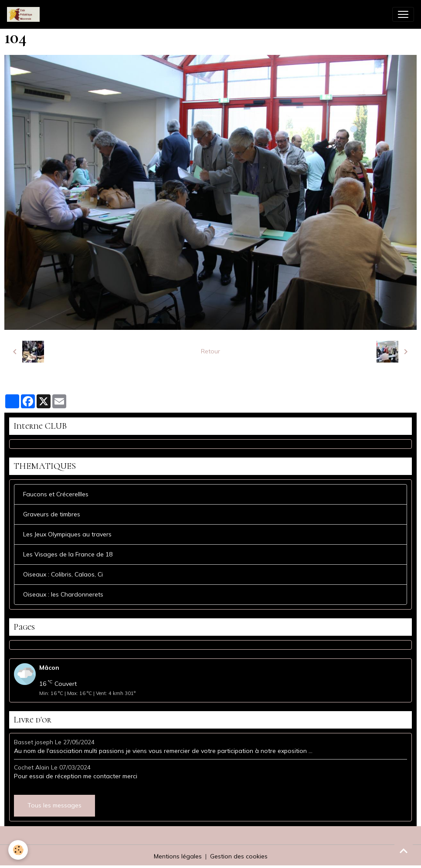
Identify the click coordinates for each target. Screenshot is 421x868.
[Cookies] (19, 850)
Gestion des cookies (239, 856)
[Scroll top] (404, 851)
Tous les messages (54, 805)
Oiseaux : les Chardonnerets (63, 594)
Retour (210, 351)
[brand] (25, 14)
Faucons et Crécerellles (56, 494)
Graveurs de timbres (52, 514)
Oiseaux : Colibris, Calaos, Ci (63, 574)
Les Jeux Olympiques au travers (67, 534)
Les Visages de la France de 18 (68, 554)
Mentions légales (178, 856)
